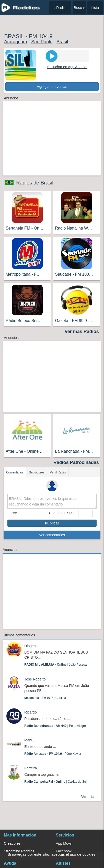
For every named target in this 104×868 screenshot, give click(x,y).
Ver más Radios (82, 332)
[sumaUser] (85, 513)
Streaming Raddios (19, 851)
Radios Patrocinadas (76, 462)
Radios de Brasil (35, 183)
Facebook (64, 851)
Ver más (88, 797)
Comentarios (15, 472)
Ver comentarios (52, 535)
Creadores (12, 843)
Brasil (62, 42)
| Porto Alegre (55, 726)
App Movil (64, 843)
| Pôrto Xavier (53, 754)
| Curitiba (45, 698)
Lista (95, 8)
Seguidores (37, 472)
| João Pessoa (55, 665)
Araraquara (16, 42)
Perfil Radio (58, 472)
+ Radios (60, 8)
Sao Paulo (42, 42)
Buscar (79, 8)
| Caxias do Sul (55, 782)
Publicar (52, 523)
